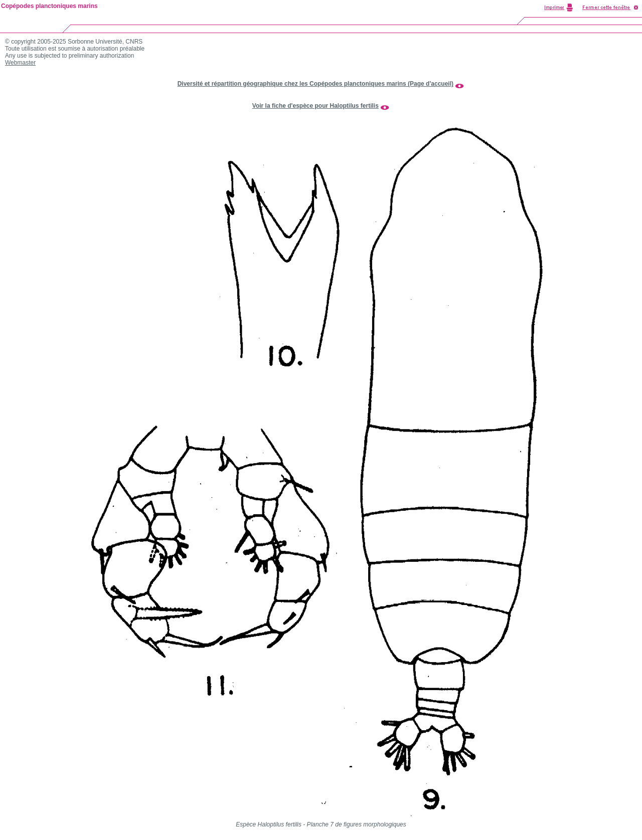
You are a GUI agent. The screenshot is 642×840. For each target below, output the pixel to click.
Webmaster (20, 63)
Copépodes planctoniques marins (49, 6)
